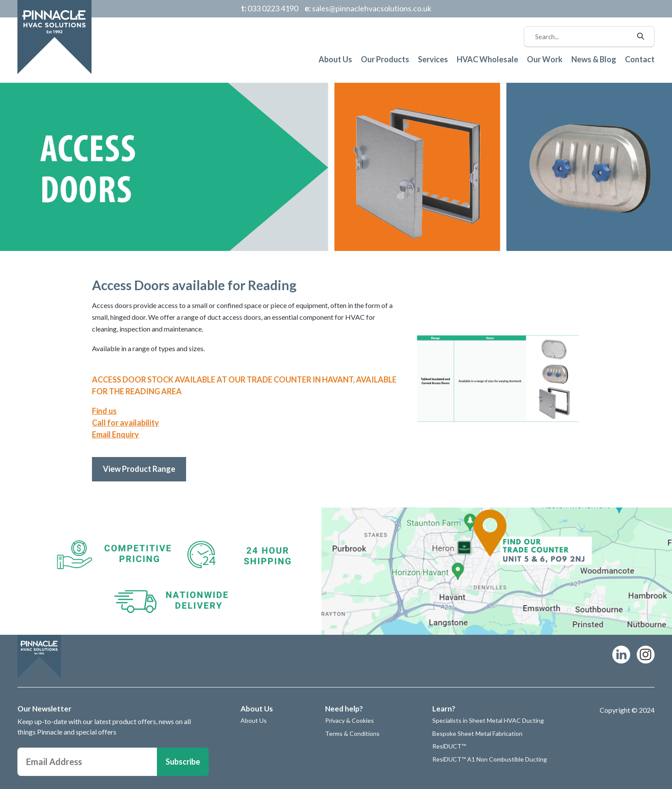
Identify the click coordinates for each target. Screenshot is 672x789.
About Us (335, 59)
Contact (640, 59)
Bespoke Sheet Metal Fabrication (477, 733)
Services (433, 59)
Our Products (385, 59)
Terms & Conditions (352, 733)
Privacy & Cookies (350, 720)
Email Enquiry (115, 434)
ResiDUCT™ (449, 746)
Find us (104, 411)
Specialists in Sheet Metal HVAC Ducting (488, 720)
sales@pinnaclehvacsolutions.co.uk (368, 8)
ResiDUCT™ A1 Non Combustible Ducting (490, 759)
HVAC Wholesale (487, 59)
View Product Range (139, 469)
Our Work (545, 59)
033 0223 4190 (270, 8)
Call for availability (126, 423)
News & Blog (594, 59)
